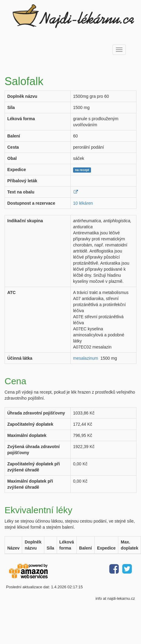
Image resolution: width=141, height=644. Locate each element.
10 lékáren (83, 203)
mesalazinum (86, 358)
